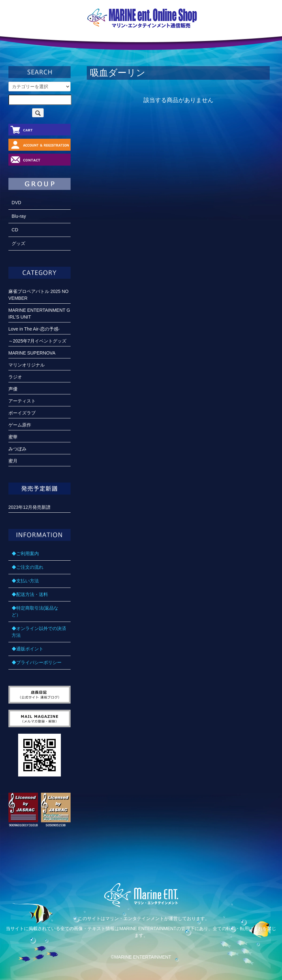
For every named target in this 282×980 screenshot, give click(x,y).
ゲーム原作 (20, 425)
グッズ (18, 243)
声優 (13, 389)
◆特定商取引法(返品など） (35, 611)
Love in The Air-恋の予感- (34, 329)
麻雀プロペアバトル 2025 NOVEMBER (39, 295)
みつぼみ (17, 449)
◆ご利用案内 (25, 554)
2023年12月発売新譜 (30, 507)
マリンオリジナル (27, 365)
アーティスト (22, 401)
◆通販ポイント (28, 649)
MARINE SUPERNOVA (32, 353)
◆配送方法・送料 (30, 594)
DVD (17, 203)
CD (15, 230)
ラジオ (15, 377)
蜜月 (13, 461)
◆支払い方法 (25, 581)
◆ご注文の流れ (28, 567)
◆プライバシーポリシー (37, 662)
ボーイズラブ (22, 413)
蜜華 (13, 437)
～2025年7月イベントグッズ (37, 341)
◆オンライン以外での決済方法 (39, 632)
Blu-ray (19, 216)
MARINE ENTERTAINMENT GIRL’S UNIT (39, 314)
